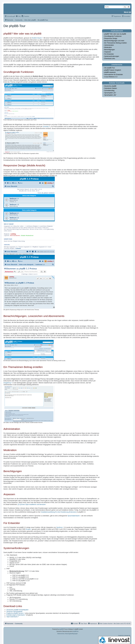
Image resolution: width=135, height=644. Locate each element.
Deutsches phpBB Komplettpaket (17, 610)
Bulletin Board (37, 38)
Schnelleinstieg (109, 91)
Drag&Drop (7, 383)
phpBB (61, 629)
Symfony (59, 527)
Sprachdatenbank (73, 516)
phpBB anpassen (110, 72)
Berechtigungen (110, 50)
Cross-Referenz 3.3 (111, 77)
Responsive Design (111, 38)
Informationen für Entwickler (114, 75)
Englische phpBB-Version (15, 613)
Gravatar (46, 127)
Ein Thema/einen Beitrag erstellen (116, 43)
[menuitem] (18, 16)
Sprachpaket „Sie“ (110, 95)
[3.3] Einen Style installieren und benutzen (32, 504)
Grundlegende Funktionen (113, 36)
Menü (126, 12)
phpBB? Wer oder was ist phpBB (115, 34)
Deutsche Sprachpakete (14, 612)
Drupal (28, 529)
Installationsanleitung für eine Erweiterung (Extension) (59, 512)
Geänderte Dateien (111, 88)
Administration (109, 45)
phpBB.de (76, 631)
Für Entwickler (109, 54)
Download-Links (110, 59)
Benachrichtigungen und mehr (114, 41)
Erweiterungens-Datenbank (15, 615)
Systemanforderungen (112, 56)
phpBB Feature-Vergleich (113, 70)
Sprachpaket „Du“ (110, 93)
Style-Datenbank (12, 617)
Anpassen (108, 52)
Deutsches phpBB (110, 86)
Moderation (108, 47)
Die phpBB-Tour (110, 68)
